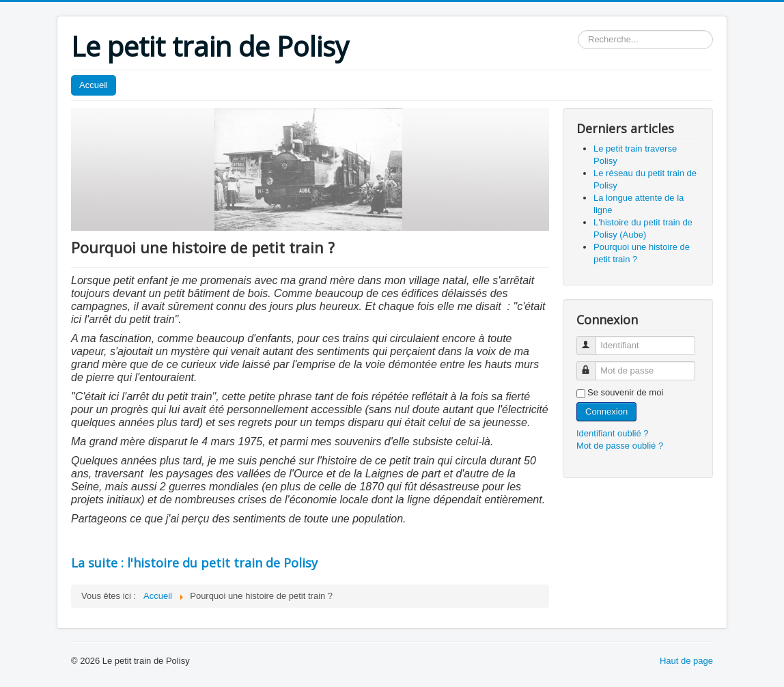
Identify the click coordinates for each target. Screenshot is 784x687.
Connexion (606, 411)
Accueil (94, 85)
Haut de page (686, 661)
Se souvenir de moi (625, 392)
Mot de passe (592, 365)
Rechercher (578, 30)
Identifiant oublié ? (613, 433)
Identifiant (592, 340)
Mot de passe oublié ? (620, 446)
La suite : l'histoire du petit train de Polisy (194, 563)
